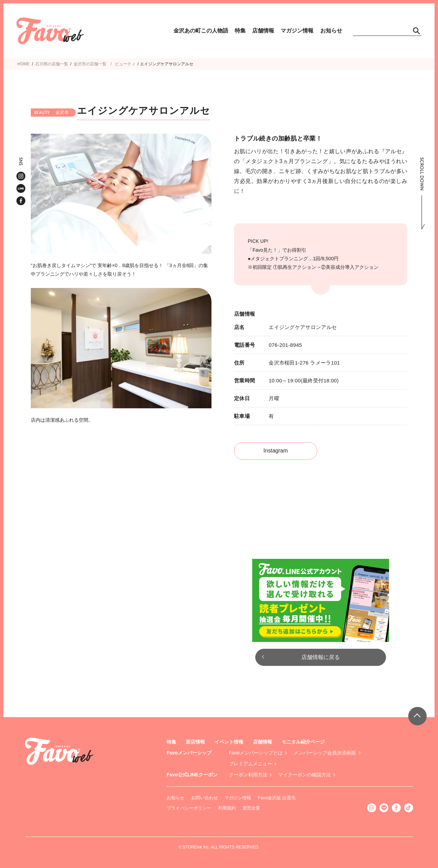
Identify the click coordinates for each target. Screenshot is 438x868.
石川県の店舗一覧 (52, 64)
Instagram (276, 451)
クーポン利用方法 (248, 775)
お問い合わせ (205, 798)
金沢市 (80, 64)
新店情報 (195, 742)
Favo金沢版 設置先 (277, 798)
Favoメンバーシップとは (256, 753)
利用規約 (227, 808)
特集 (240, 31)
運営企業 (251, 808)
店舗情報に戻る (321, 657)
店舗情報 (263, 31)
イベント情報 (229, 742)
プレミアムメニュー (250, 764)
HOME (24, 64)
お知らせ (331, 31)
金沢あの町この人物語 (201, 31)
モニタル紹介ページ (303, 742)
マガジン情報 (297, 31)
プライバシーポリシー (189, 808)
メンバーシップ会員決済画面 (325, 753)
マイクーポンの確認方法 (305, 775)
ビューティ (125, 64)
